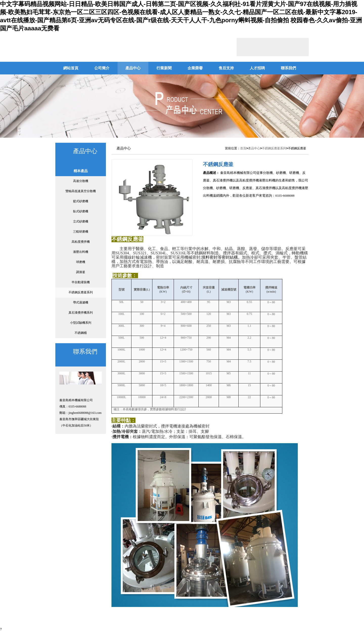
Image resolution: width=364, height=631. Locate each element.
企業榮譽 (195, 68)
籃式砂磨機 (81, 201)
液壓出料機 (81, 252)
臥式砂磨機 (81, 211)
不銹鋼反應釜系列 (81, 292)
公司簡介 (102, 68)
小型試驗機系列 (81, 323)
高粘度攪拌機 (81, 242)
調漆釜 (81, 272)
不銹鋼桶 (81, 333)
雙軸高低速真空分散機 (81, 191)
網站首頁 (71, 68)
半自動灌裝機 (81, 282)
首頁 (243, 148)
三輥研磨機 (81, 232)
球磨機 (81, 262)
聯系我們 (288, 68)
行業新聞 (164, 68)
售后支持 (226, 68)
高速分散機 (81, 181)
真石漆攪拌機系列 (81, 313)
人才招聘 (257, 68)
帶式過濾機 (81, 302)
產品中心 (133, 68)
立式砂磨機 (81, 221)
